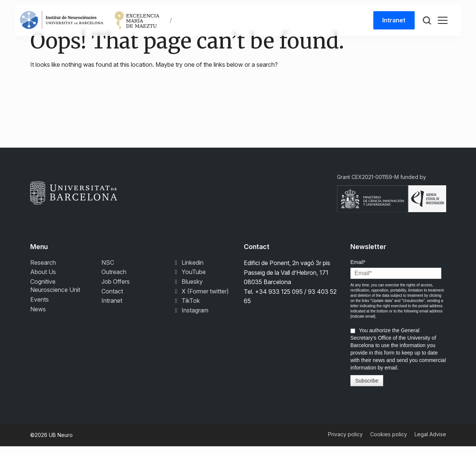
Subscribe (367, 387)
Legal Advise (430, 441)
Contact (112, 298)
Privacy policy (345, 441)
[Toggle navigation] (442, 23)
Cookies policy (389, 441)
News (38, 315)
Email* (358, 269)
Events (40, 306)
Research (43, 269)
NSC (108, 269)
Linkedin (188, 269)
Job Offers (116, 288)
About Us (43, 279)
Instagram (190, 317)
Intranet (393, 23)
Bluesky (188, 288)
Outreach (114, 279)
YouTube (189, 279)
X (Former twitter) (201, 298)
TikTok (186, 307)
